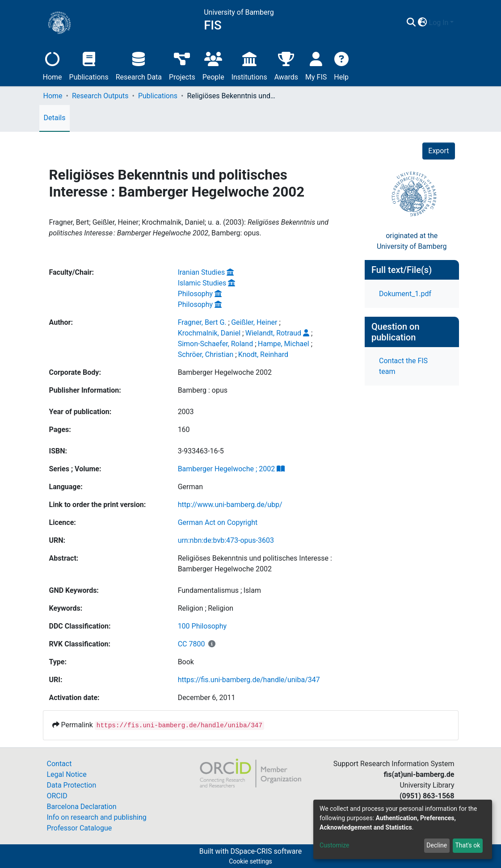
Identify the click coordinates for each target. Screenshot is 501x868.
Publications (89, 65)
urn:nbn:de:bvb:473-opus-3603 (226, 540)
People (213, 65)
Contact (59, 764)
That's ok (467, 845)
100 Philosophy (202, 626)
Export (438, 151)
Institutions (249, 65)
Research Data (139, 65)
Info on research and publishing (97, 817)
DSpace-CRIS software (266, 851)
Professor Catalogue (80, 828)
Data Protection (72, 785)
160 (184, 430)
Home (53, 65)
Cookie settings (250, 861)
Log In (439, 23)
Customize (334, 845)
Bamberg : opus (203, 390)
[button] (423, 23)
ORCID (57, 796)
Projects (182, 65)
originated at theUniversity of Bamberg (412, 241)
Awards (286, 65)
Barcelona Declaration (82, 807)
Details (55, 118)
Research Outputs (100, 96)
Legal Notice (67, 774)
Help (341, 65)
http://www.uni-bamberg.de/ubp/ (230, 505)
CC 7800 (192, 644)
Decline (437, 845)
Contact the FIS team (403, 366)
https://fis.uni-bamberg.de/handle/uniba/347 (249, 680)
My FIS (316, 65)
